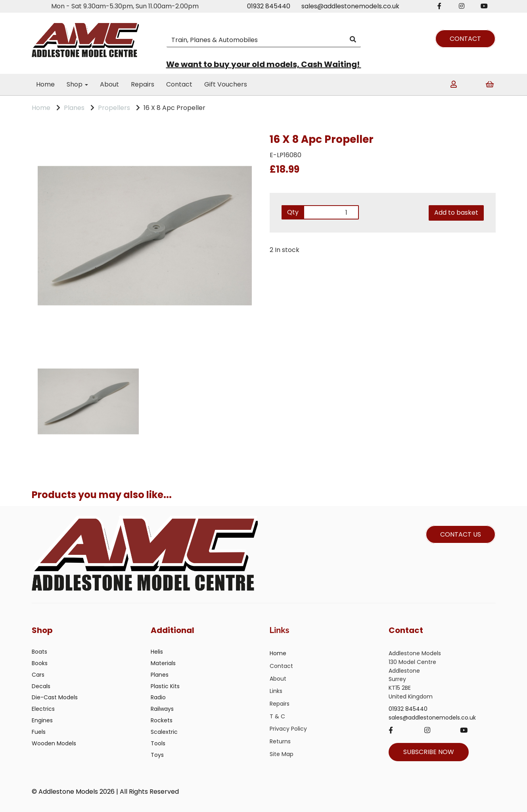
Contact (179, 84)
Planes (74, 108)
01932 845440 (269, 6)
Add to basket (456, 213)
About (109, 84)
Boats (39, 652)
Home (45, 84)
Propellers (114, 108)
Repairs (143, 84)
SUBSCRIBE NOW (429, 752)
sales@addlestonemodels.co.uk (350, 6)
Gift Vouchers (226, 84)
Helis (157, 652)
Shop (77, 84)
